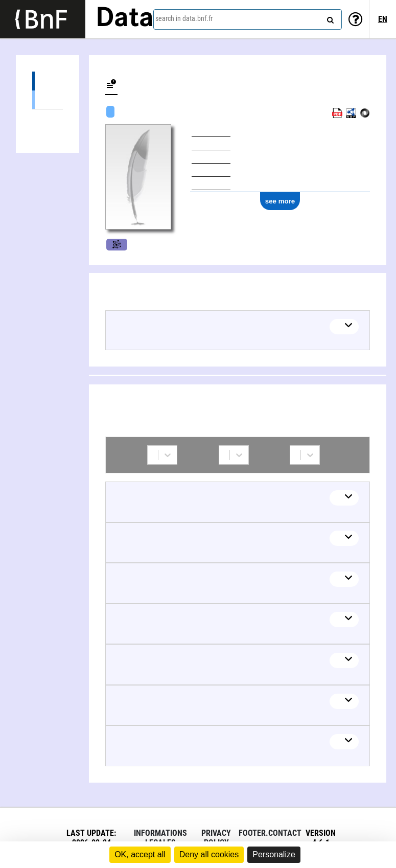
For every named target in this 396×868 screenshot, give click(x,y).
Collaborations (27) (48, 119)
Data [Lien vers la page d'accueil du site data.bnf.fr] (125, 19)
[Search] (329, 18)
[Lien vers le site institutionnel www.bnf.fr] (43, 19)
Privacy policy (216, 838)
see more (280, 201)
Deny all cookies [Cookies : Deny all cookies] (209, 854)
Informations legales (160, 838)
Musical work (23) (48, 99)
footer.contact (270, 833)
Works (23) (48, 81)
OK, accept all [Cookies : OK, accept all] (140, 854)
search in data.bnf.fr (184, 18)
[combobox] (248, 19)
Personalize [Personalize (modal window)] (274, 854)
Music (117, 245)
